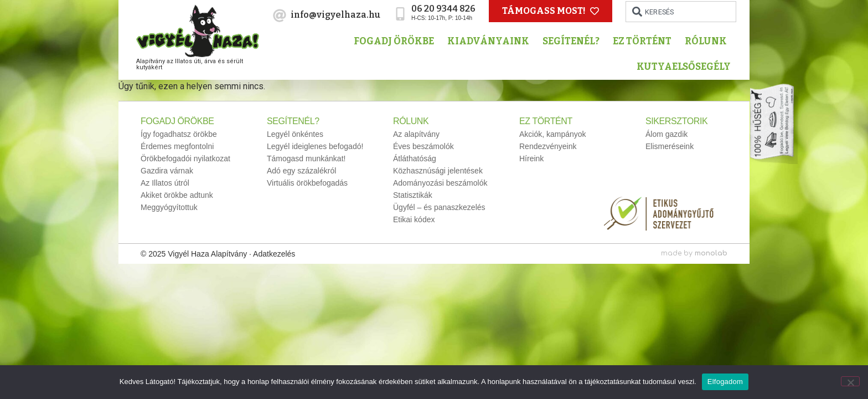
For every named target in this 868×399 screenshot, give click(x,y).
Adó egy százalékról (301, 171)
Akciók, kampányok (553, 134)
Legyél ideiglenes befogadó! (315, 146)
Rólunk (709, 41)
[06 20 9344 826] (400, 14)
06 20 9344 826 (443, 9)
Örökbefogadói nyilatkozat (185, 158)
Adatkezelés (274, 254)
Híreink (531, 158)
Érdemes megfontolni (177, 146)
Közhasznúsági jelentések (438, 171)
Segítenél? (574, 41)
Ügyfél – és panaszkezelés (439, 207)
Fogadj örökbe (397, 41)
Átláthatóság (415, 158)
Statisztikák (413, 195)
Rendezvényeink (548, 146)
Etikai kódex (414, 219)
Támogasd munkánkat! (306, 158)
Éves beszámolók (423, 146)
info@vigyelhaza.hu (335, 15)
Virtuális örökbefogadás (307, 183)
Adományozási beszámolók (440, 183)
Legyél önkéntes (295, 134)
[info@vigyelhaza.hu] (280, 16)
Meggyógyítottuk (169, 207)
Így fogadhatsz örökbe (179, 134)
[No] (850, 381)
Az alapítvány (416, 134)
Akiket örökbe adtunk (177, 195)
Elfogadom (725, 382)
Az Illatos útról (165, 183)
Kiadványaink (491, 41)
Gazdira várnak (167, 171)
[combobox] (681, 12)
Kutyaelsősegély (686, 67)
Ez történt (645, 41)
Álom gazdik (666, 134)
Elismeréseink (670, 146)
